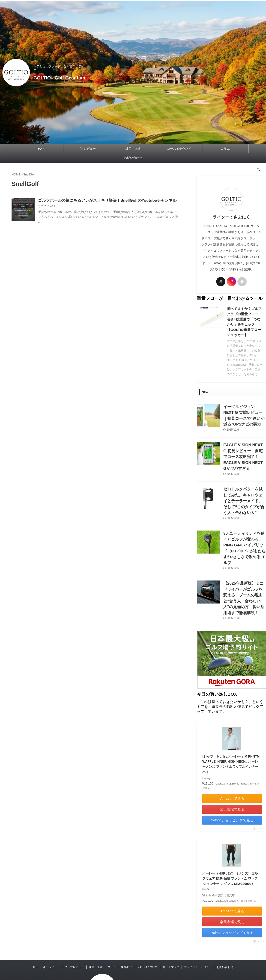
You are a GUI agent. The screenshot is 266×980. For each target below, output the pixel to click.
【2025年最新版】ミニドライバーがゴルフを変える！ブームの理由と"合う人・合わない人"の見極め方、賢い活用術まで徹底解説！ (244, 564)
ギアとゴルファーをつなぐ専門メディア (144, 951)
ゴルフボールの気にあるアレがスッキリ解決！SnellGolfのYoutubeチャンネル (103, 201)
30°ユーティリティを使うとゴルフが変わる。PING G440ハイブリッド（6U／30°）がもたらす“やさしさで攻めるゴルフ (244, 523)
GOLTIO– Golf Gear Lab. (68, 76)
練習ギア (126, 935)
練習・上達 (133, 149)
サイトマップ (171, 935)
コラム (225, 149)
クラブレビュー (74, 935)
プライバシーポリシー (198, 935)
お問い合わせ (133, 158)
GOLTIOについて (147, 935)
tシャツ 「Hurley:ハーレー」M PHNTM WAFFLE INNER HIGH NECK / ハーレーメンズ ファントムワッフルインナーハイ (230, 727)
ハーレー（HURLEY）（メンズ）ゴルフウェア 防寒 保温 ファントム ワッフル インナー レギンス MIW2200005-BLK (230, 847)
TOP (41, 149)
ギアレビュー (87, 149)
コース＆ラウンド (179, 149)
